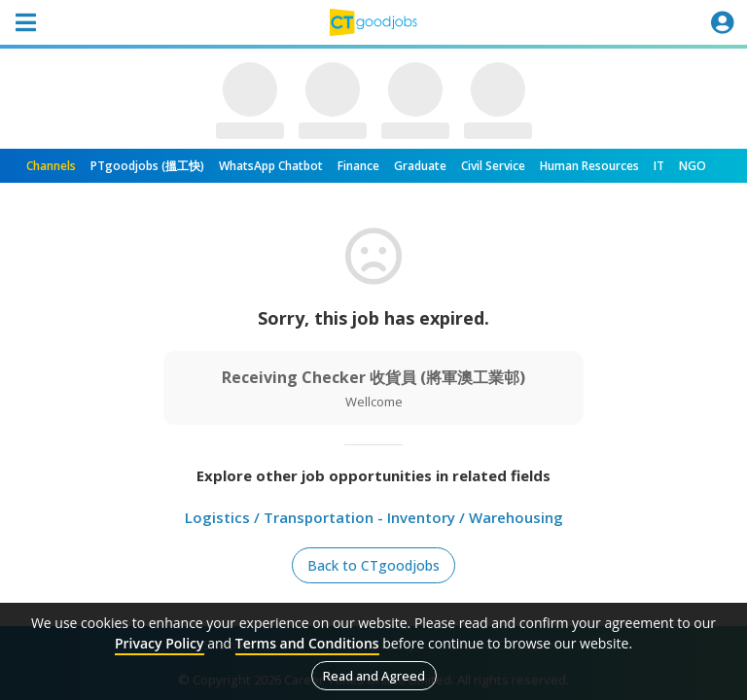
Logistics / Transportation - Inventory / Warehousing (374, 517)
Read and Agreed (374, 676)
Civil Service (493, 166)
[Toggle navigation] (25, 22)
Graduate (420, 166)
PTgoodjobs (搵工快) (147, 166)
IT (659, 166)
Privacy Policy (160, 643)
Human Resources (589, 166)
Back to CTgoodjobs (373, 565)
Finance (358, 166)
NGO (693, 166)
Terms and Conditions (307, 643)
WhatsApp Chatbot (271, 166)
